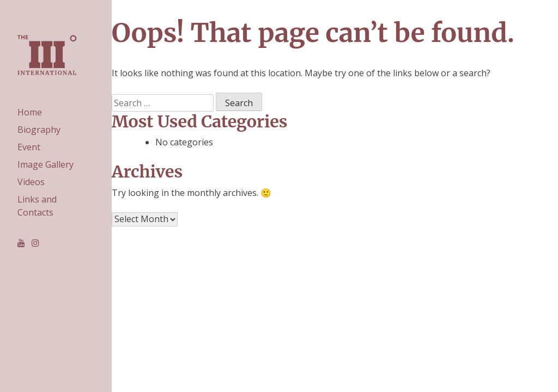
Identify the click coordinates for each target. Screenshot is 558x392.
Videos (31, 182)
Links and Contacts (37, 206)
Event (29, 147)
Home (30, 112)
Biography (39, 130)
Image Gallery (46, 164)
